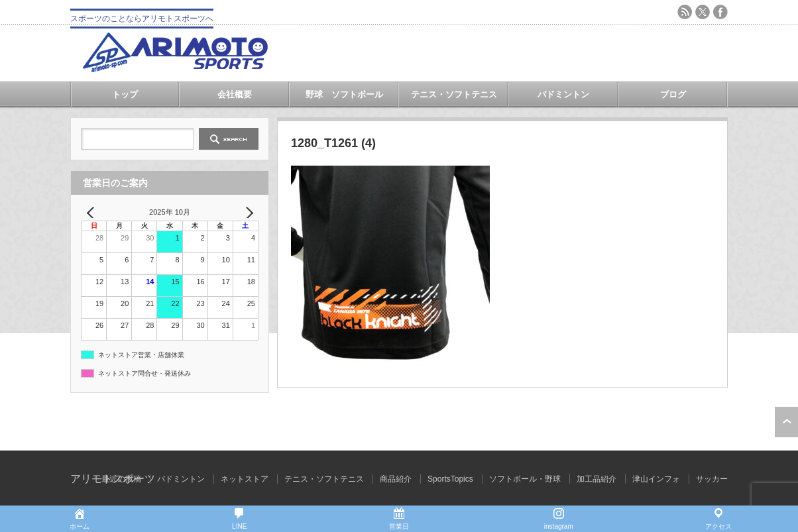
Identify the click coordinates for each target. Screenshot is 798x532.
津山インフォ (656, 479)
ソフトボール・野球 (525, 479)
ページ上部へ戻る (786, 422)
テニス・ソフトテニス (454, 94)
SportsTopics (450, 479)
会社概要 (235, 94)
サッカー (712, 479)
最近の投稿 (121, 479)
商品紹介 (396, 479)
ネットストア (245, 479)
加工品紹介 (597, 479)
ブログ (673, 94)
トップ (125, 94)
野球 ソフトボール (344, 94)
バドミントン (563, 94)
